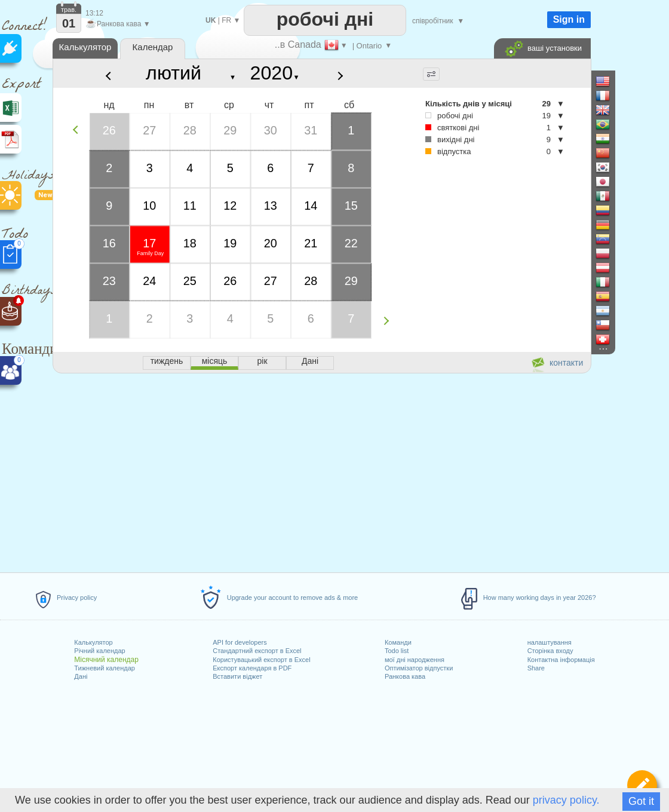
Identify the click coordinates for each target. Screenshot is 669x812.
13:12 (94, 13)
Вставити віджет (237, 676)
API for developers (240, 642)
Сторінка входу (550, 651)
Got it (641, 801)
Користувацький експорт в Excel (261, 660)
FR (226, 20)
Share (536, 668)
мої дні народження (415, 660)
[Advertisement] (321, 471)
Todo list (397, 651)
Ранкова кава (405, 676)
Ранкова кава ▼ (118, 24)
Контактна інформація (561, 660)
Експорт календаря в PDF (252, 668)
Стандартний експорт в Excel (257, 651)
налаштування (550, 642)
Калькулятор (93, 642)
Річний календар (99, 651)
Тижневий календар (105, 668)
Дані (81, 676)
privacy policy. (566, 800)
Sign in (569, 19)
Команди (398, 642)
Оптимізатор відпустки (419, 668)
